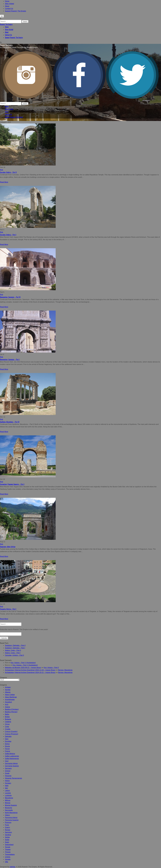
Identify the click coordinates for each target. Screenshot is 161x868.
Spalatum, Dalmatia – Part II (15, 645)
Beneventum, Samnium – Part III (10, 297)
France (7, 751)
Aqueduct (8, 702)
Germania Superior (12, 766)
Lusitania (8, 795)
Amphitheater (10, 700)
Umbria (8, 857)
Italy (6, 788)
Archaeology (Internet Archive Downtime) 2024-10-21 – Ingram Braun (30, 672)
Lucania (8, 793)
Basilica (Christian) (12, 709)
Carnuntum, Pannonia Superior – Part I (12, 484)
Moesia (8, 803)
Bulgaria (8, 719)
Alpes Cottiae (10, 695)
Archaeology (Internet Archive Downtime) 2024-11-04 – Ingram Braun (30, 670)
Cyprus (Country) (11, 731)
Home (7, 1)
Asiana (7, 707)
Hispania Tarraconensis (13, 778)
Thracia (8, 852)
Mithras (8, 800)
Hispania (8, 776)
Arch (7, 704)
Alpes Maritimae (11, 697)
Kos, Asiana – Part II (51, 668)
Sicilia (7, 840)
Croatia (8, 729)
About (7, 6)
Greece (8, 771)
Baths (7, 714)
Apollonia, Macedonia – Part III (10, 422)
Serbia (7, 837)
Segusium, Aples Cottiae (8, 547)
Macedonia (9, 798)
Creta (7, 727)
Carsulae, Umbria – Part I (8, 235)
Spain (7, 842)
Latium (7, 791)
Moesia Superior (11, 805)
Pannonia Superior (12, 820)
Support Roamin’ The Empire (15, 11)
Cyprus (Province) (11, 734)
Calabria (8, 722)
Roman (8, 830)
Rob (1, 170)
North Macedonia (11, 813)
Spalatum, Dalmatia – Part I (15, 648)
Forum (7, 749)
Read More (4, 182)
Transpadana (10, 854)
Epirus (7, 744)
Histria (7, 781)
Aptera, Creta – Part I (13, 653)
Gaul (7, 761)
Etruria (7, 746)
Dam (7, 739)
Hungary (8, 783)
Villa (6, 862)
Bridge (7, 717)
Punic (7, 825)
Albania (8, 692)
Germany (8, 768)
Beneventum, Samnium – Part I (10, 359)
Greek (7, 773)
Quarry (7, 827)
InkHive (12, 867)
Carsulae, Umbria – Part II (8, 172)
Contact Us (9, 9)
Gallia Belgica (10, 754)
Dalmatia (8, 736)
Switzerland (9, 845)
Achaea (8, 687)
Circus (7, 724)
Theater (8, 850)
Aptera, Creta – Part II (13, 650)
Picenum (8, 822)
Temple (8, 847)
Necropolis (9, 810)
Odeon (7, 815)
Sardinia (8, 835)
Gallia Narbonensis (12, 759)
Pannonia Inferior (11, 818)
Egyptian (8, 741)
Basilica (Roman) (11, 712)
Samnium (8, 832)
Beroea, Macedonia (65, 670)
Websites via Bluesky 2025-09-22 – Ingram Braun (23, 668)
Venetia (8, 859)
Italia (7, 786)
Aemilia (8, 690)
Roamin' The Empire (6, 24)
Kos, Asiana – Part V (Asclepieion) (23, 663)
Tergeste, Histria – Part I (8, 609)
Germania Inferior (11, 763)
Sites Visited (9, 4)
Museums (8, 808)
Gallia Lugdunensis (12, 756)
